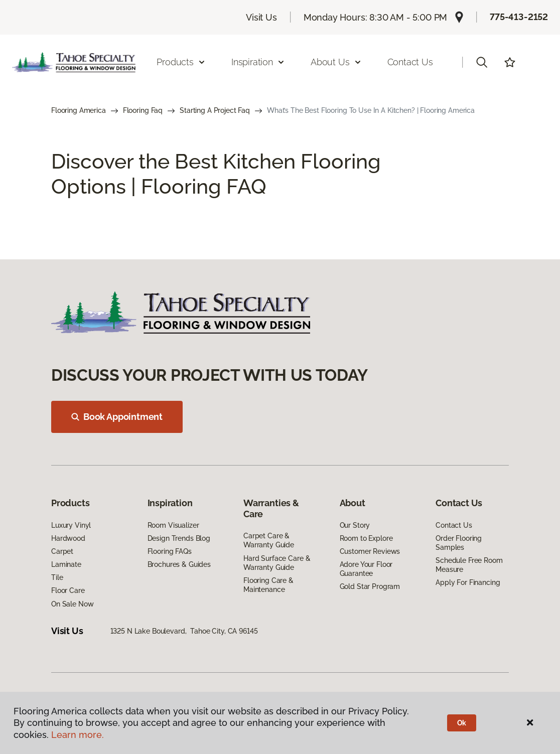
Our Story (355, 525)
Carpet (62, 551)
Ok (462, 723)
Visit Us (261, 17)
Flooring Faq (143, 110)
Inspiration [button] (258, 62)
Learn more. (78, 735)
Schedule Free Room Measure (469, 565)
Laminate (66, 564)
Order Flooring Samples (459, 543)
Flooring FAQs (170, 551)
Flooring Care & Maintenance (268, 585)
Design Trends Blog (179, 538)
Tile (57, 577)
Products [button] (181, 62)
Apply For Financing (468, 582)
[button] (482, 62)
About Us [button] (336, 62)
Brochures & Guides (179, 564)
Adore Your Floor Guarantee (366, 569)
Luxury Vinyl (71, 525)
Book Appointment (117, 417)
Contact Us (410, 62)
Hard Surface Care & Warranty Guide (277, 563)
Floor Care (68, 590)
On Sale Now (72, 604)
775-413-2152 (519, 17)
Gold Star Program (370, 586)
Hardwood (68, 538)
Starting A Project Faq (215, 110)
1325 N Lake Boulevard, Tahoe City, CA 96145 (184, 631)
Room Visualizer (173, 525)
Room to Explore (366, 538)
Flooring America (79, 110)
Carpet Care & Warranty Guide (269, 540)
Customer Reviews (370, 551)
